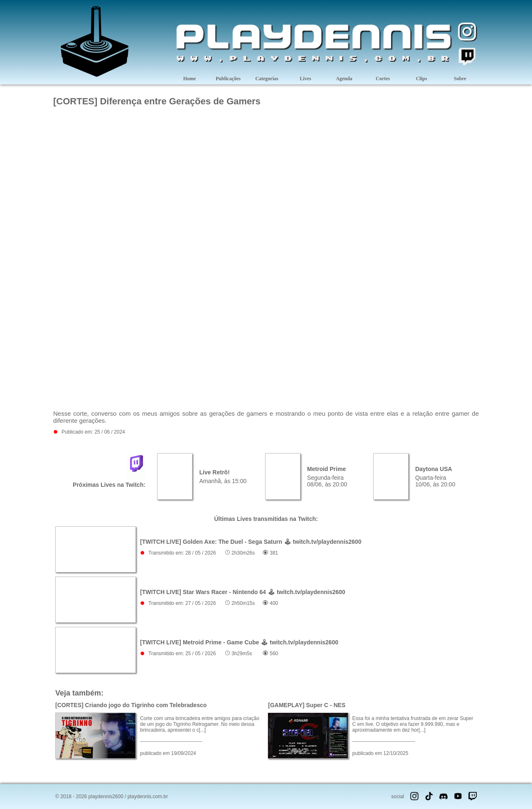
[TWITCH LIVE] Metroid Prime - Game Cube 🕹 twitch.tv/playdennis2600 (239, 642)
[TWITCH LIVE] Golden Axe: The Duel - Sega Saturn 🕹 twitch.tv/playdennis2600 (251, 542)
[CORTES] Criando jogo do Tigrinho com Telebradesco (131, 705)
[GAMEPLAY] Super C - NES (307, 705)
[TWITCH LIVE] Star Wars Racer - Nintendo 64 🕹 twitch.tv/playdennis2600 (243, 592)
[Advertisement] (266, 136)
